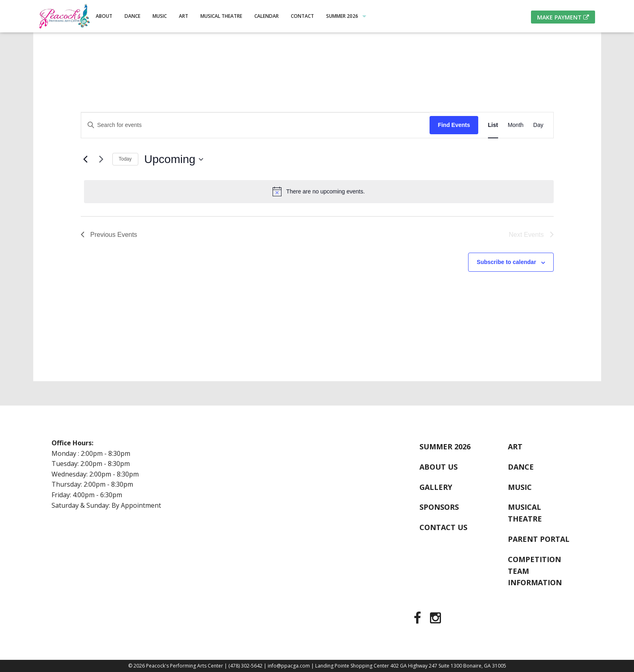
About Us (438, 467)
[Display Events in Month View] (516, 125)
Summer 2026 (342, 16)
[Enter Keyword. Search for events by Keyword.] (256, 125)
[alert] (319, 191)
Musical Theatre (221, 16)
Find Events (454, 125)
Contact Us (443, 527)
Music (160, 16)
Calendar (266, 16)
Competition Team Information (535, 571)
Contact (302, 16)
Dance (132, 16)
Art (184, 16)
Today (125, 159)
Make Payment (563, 17)
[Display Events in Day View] (538, 125)
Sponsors (439, 507)
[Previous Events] (86, 159)
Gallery (436, 487)
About (104, 16)
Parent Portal (539, 539)
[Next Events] (101, 159)
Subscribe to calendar (506, 262)
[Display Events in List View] (493, 125)
